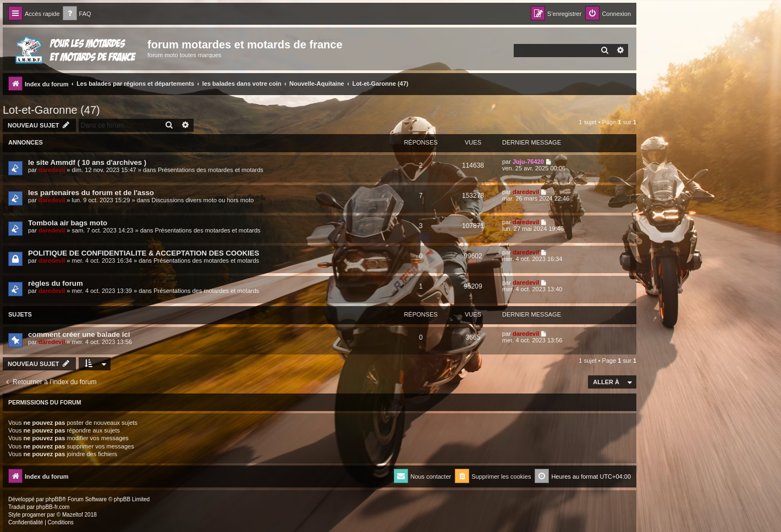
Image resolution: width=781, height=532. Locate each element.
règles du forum (56, 283)
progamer (34, 515)
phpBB (54, 499)
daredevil (52, 170)
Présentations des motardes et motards (211, 170)
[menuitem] (77, 14)
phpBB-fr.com (53, 507)
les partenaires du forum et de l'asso (91, 193)
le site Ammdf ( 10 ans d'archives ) (87, 162)
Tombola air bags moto (68, 223)
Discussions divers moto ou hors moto (202, 200)
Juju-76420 (528, 162)
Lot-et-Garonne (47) (51, 110)
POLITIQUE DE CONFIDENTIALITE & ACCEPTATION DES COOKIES (144, 253)
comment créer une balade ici (79, 334)
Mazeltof (73, 515)
